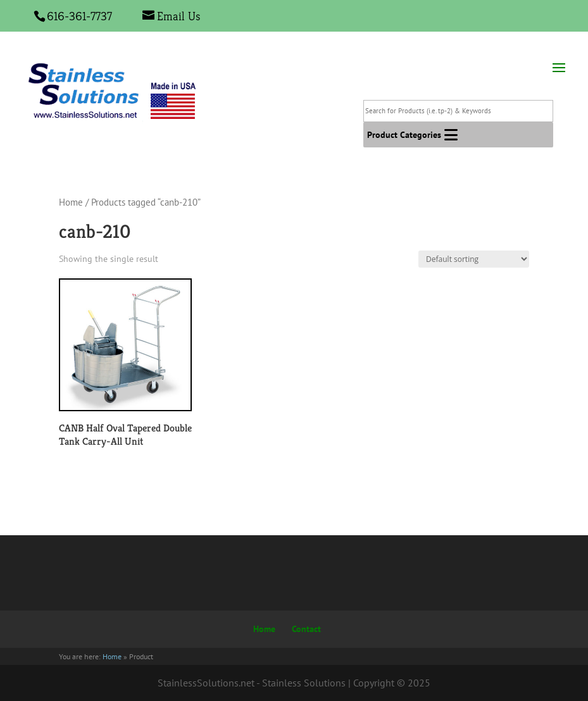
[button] (404, 135)
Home (71, 202)
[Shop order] (474, 259)
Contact (306, 629)
